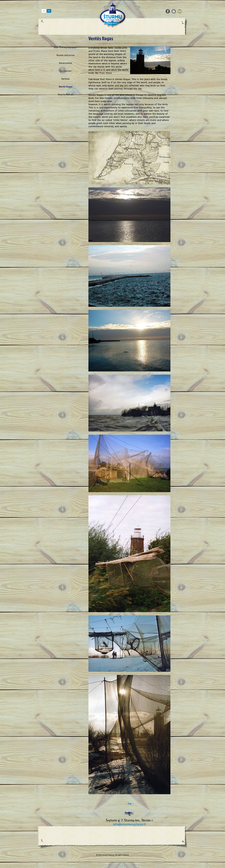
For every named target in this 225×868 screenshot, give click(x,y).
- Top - (129, 804)
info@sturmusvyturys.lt (130, 824)
